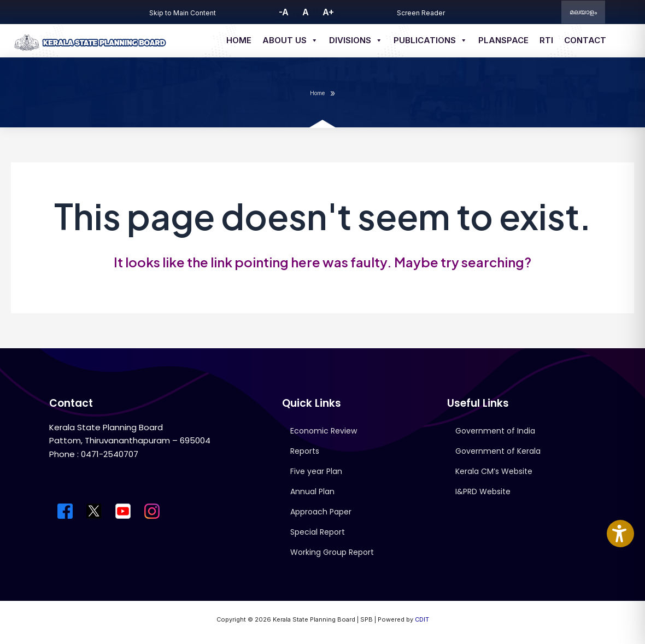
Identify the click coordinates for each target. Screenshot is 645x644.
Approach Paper (321, 512)
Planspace (503, 40)
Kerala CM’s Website (494, 471)
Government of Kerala (498, 451)
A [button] (306, 12)
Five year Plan (316, 471)
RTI (546, 40)
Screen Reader (421, 13)
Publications (430, 40)
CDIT (422, 619)
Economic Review (324, 431)
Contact (585, 40)
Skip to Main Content (183, 13)
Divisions (356, 40)
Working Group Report (332, 552)
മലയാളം (583, 12)
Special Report (318, 532)
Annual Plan (312, 491)
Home (239, 40)
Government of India (495, 431)
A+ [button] (328, 12)
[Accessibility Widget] (620, 534)
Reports (305, 451)
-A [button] (284, 12)
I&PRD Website (483, 491)
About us (290, 40)
